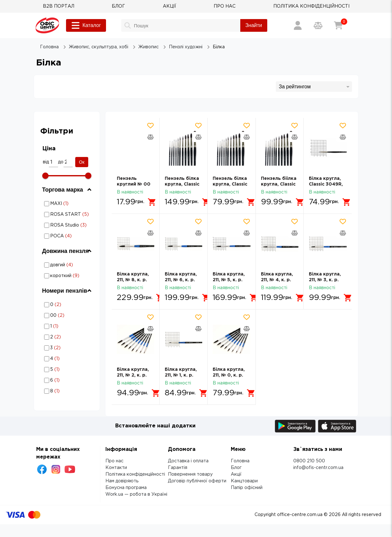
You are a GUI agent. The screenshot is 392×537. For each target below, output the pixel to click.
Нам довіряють (122, 481)
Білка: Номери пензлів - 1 (67, 326)
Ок (82, 162)
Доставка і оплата (188, 461)
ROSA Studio (68, 225)
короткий (68, 276)
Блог (236, 468)
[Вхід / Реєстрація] (298, 25)
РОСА (68, 236)
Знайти (254, 25)
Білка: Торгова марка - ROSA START (67, 214)
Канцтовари (244, 481)
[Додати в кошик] (152, 202)
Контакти (116, 468)
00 (68, 316)
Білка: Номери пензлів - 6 (67, 380)
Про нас (114, 461)
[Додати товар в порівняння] (150, 137)
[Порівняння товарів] (318, 25)
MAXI (68, 204)
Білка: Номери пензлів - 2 (67, 337)
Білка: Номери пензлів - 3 (67, 348)
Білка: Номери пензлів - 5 (67, 369)
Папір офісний (247, 488)
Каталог (86, 25)
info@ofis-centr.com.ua (318, 468)
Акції (236, 474)
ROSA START (68, 214)
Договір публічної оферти (197, 481)
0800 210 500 (309, 461)
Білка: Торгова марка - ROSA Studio (67, 225)
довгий (68, 265)
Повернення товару (190, 474)
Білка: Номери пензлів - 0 (67, 305)
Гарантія (178, 468)
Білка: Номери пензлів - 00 (67, 315)
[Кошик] (338, 25)
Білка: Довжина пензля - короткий (63, 276)
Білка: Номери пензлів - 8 (67, 391)
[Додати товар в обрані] (150, 126)
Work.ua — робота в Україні (136, 494)
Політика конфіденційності (135, 474)
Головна (240, 461)
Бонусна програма (126, 488)
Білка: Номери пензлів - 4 (67, 359)
